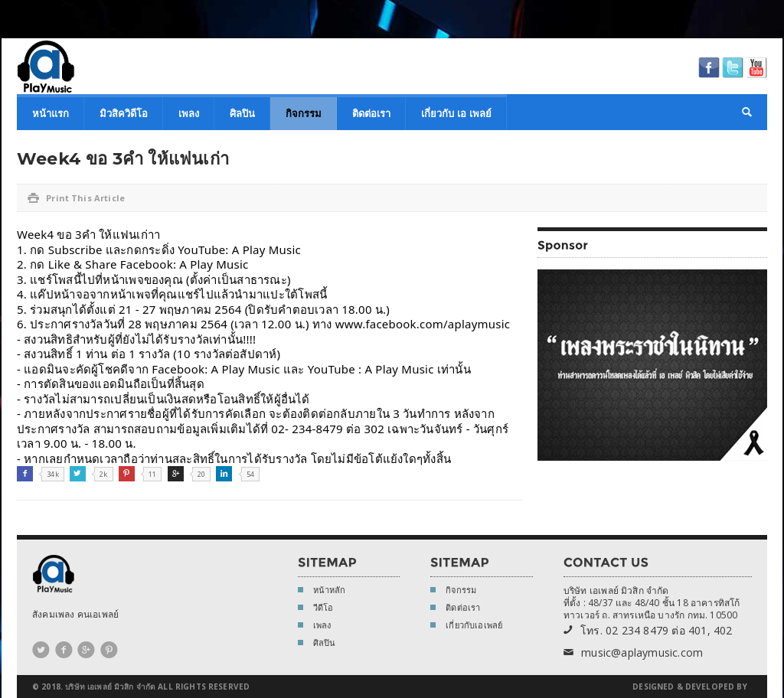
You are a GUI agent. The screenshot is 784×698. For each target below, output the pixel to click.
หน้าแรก (51, 113)
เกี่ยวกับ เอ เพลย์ (456, 113)
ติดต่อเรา (371, 113)
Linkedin (224, 474)
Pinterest (127, 474)
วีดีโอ (316, 609)
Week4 (35, 234)
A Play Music (46, 67)
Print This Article (76, 198)
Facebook (25, 474)
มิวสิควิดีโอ (124, 113)
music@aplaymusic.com (633, 653)
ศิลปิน (242, 113)
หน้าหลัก (322, 591)
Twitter (78, 474)
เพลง (189, 113)
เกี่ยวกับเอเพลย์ (466, 626)
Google (176, 474)
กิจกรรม (304, 113)
